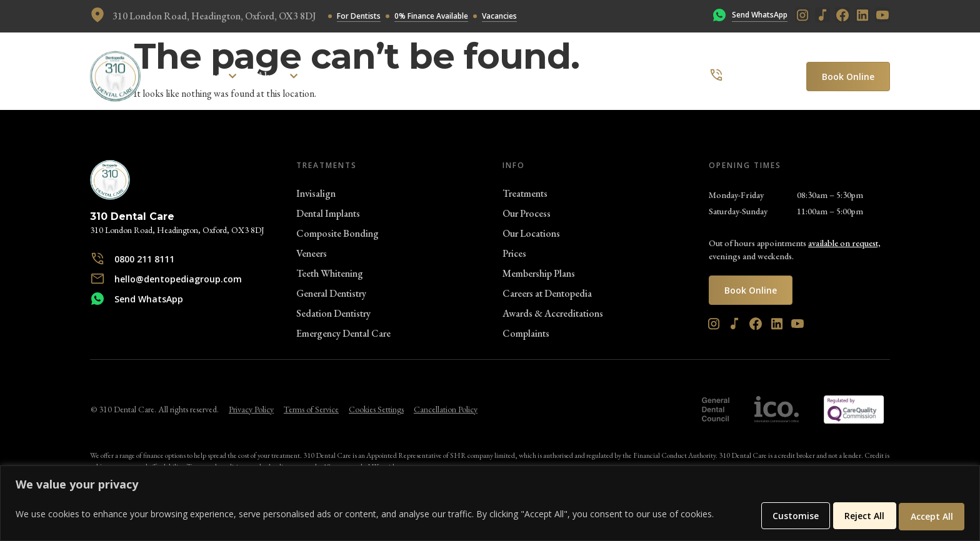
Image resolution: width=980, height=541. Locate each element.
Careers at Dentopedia (547, 293)
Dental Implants (328, 213)
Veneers (312, 253)
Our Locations (531, 233)
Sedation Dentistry (333, 313)
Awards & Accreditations (553, 313)
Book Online (848, 77)
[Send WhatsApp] (719, 16)
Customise (771, 516)
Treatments (525, 193)
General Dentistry (331, 293)
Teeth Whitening (330, 273)
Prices (514, 253)
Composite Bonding (337, 233)
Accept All (927, 516)
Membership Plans (539, 273)
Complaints (526, 333)
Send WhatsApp (760, 15)
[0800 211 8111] (716, 76)
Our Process (527, 213)
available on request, (844, 243)
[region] (490, 504)
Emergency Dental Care (343, 333)
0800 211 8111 (761, 76)
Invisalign (316, 193)
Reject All (850, 516)
